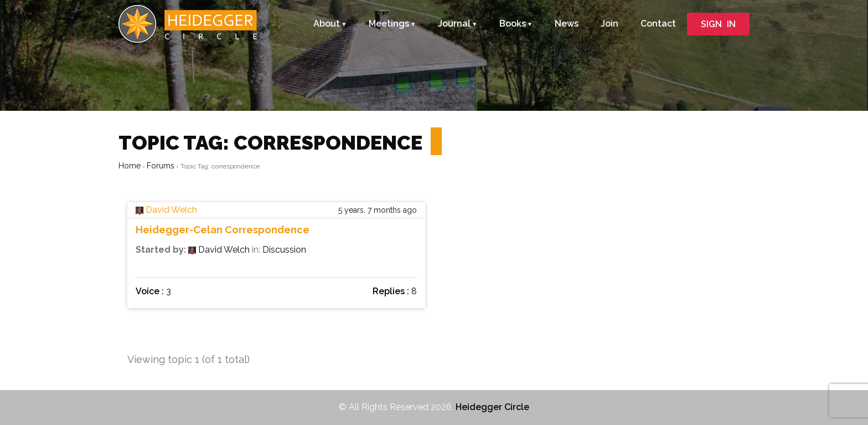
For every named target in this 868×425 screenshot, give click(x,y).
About (327, 24)
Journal (454, 24)
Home (130, 166)
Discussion (284, 250)
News (567, 24)
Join (609, 24)
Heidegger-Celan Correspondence (223, 230)
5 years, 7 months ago (378, 210)
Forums (161, 166)
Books (513, 24)
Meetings (389, 24)
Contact (658, 24)
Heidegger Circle (492, 407)
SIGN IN (718, 24)
